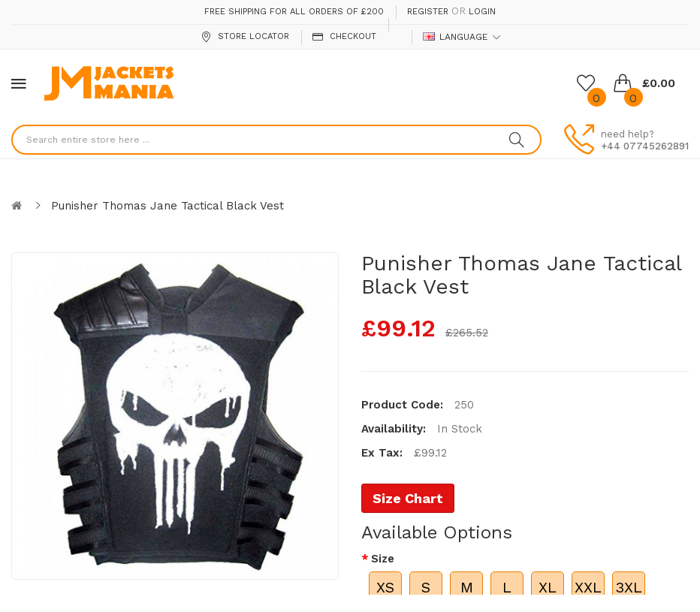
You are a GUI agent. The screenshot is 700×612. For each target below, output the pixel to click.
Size (383, 559)
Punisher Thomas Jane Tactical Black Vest (167, 206)
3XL (629, 587)
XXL (588, 587)
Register (428, 12)
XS (385, 587)
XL (548, 587)
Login (482, 12)
